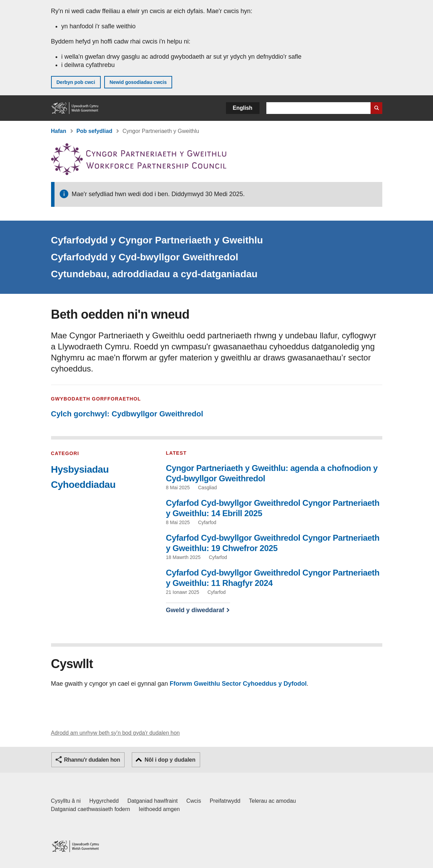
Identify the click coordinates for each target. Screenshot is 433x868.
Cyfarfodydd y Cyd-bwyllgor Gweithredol (145, 257)
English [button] (243, 108)
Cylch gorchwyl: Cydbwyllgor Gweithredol (127, 414)
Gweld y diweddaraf (195, 610)
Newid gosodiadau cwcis (138, 82)
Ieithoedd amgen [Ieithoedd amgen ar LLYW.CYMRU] (159, 809)
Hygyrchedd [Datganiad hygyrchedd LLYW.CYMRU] (104, 801)
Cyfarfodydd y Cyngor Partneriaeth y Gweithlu (157, 240)
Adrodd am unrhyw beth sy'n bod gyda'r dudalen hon (115, 733)
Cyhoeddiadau (83, 485)
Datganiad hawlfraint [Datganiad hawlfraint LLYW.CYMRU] (152, 801)
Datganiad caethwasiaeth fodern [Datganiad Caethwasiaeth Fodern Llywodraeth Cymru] (91, 809)
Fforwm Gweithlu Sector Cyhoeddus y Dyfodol (238, 684)
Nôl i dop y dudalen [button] (170, 760)
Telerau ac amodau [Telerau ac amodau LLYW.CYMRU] (273, 801)
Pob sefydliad (94, 131)
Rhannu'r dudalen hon (92, 760)
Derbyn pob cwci (76, 82)
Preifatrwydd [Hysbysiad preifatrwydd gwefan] (225, 801)
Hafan (59, 131)
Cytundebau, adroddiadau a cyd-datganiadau (154, 274)
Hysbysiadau (80, 469)
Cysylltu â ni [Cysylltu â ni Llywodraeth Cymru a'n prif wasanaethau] (66, 801)
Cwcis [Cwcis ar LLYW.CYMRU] (194, 801)
